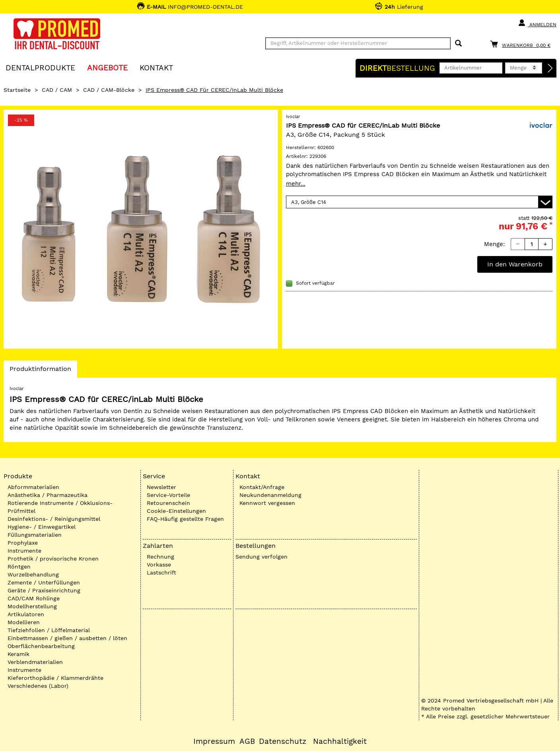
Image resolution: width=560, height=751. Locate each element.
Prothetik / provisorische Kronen (53, 559)
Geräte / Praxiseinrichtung (44, 590)
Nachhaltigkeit (340, 741)
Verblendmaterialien (35, 662)
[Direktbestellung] (550, 68)
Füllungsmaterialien (35, 535)
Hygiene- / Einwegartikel (42, 527)
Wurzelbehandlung (33, 574)
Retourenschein (168, 503)
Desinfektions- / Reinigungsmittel (54, 519)
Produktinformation (40, 371)
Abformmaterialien (33, 487)
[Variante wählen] (419, 202)
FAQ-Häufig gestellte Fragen (185, 519)
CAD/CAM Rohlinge (34, 598)
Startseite (17, 90)
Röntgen (19, 567)
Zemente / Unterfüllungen (44, 582)
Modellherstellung (32, 606)
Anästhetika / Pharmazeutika (48, 495)
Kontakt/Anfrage (262, 487)
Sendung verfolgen (262, 557)
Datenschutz (283, 741)
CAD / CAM (57, 90)
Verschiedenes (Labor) (38, 686)
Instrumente (24, 551)
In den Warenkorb (515, 264)
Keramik (18, 654)
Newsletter (161, 487)
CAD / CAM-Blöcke (109, 90)
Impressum (214, 741)
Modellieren (24, 622)
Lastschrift (161, 572)
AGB (247, 741)
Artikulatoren (26, 614)
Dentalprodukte (40, 67)
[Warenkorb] (522, 44)
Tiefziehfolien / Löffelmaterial (49, 630)
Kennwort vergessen (267, 503)
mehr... (296, 184)
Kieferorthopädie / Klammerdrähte (55, 678)
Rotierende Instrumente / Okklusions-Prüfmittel (60, 507)
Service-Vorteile (168, 495)
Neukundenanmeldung (270, 495)
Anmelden (537, 23)
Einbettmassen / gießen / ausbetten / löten (67, 638)
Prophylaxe (23, 543)
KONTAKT (156, 67)
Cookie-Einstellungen (176, 511)
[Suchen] (458, 44)
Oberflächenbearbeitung (41, 646)
